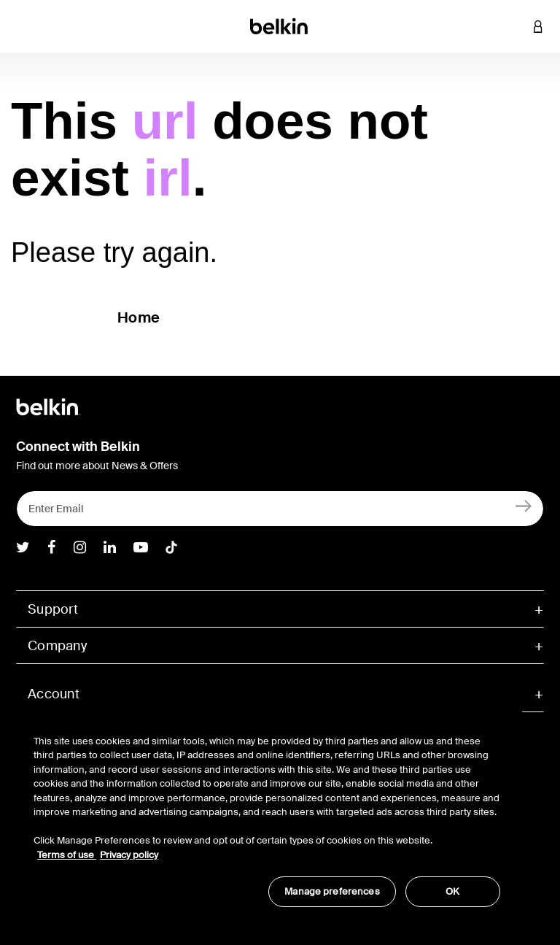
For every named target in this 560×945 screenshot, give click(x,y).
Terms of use (67, 855)
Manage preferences (332, 891)
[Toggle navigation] (23, 26)
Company (57, 646)
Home (139, 317)
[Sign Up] (524, 505)
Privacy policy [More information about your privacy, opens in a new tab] (129, 855)
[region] (267, 813)
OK (452, 891)
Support (53, 609)
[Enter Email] (280, 509)
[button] (516, 26)
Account (54, 694)
